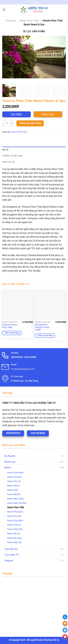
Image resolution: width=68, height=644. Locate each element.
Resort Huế (12, 490)
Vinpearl (9, 561)
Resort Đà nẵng (14, 538)
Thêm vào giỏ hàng (30, 123)
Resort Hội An (14, 486)
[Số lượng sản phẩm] (8, 123)
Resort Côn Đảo (15, 477)
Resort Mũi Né (14, 494)
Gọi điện (17, 114)
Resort (8, 468)
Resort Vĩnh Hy (14, 525)
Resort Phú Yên (14, 516)
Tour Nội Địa (11, 549)
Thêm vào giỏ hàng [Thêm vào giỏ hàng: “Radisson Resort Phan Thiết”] (12, 333)
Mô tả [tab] (5, 150)
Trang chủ (11, 21)
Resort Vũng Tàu (15, 529)
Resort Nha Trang (15, 499)
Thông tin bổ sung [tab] (12, 156)
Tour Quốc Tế (12, 555)
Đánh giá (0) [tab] (9, 162)
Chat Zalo (48, 114)
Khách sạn (10, 462)
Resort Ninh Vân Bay (17, 503)
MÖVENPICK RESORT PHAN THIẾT (42, 327)
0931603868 (30, 357)
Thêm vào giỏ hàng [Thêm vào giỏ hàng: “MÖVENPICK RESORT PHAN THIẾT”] (45, 336)
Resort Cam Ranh (15, 473)
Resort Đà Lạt (14, 534)
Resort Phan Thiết (29, 21)
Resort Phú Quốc (15, 512)
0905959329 (17, 357)
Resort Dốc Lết (14, 481)
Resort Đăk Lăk (14, 542)
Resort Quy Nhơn (15, 521)
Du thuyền (10, 456)
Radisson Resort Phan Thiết (10, 326)
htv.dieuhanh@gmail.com (23, 369)
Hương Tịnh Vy (52, 640)
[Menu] (4, 10)
